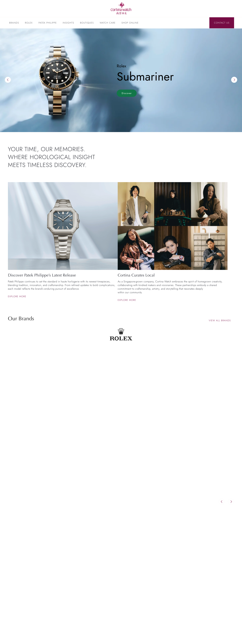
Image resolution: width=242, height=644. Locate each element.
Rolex (29, 23)
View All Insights (219, 537)
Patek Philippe (48, 23)
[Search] (204, 23)
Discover (127, 93)
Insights (68, 23)
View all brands (220, 321)
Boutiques (87, 23)
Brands (14, 23)
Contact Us (222, 23)
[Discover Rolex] (217, 9)
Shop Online (130, 23)
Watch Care (108, 23)
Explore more (17, 297)
